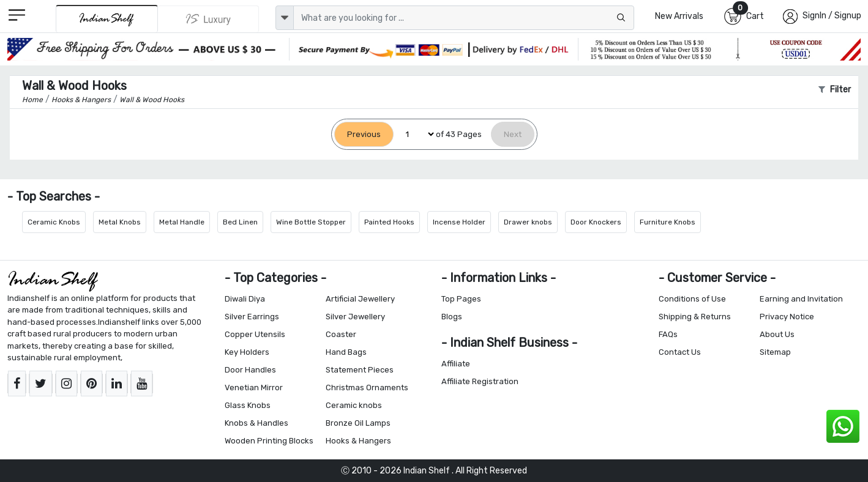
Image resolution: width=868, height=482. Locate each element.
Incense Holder (459, 222)
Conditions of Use (692, 299)
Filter (835, 90)
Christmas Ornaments (367, 387)
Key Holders (247, 352)
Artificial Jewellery (360, 299)
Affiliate (456, 364)
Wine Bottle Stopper (311, 222)
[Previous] (364, 134)
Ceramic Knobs (54, 222)
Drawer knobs (528, 222)
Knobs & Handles (256, 423)
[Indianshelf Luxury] (208, 19)
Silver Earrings (252, 317)
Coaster (341, 334)
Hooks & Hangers (358, 441)
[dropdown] (285, 18)
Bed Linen (240, 222)
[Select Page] (415, 134)
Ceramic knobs (354, 405)
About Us (777, 334)
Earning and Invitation (801, 299)
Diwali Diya (245, 299)
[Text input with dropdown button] (464, 18)
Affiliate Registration (480, 381)
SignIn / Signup (832, 16)
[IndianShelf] (107, 19)
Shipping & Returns (695, 317)
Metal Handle (182, 222)
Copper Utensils (255, 334)
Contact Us (680, 352)
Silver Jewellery (355, 317)
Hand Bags (346, 352)
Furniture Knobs (668, 222)
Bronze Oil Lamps (358, 423)
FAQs (668, 334)
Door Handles (250, 370)
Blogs (452, 317)
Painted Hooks (389, 222)
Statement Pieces (360, 370)
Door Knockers (596, 222)
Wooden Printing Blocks (269, 441)
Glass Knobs (248, 405)
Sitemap (775, 352)
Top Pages (461, 299)
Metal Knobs (120, 222)
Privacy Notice (787, 317)
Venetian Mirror (254, 387)
